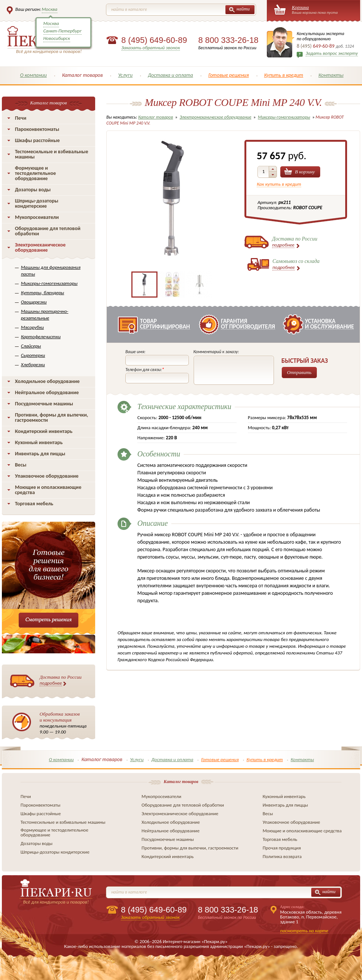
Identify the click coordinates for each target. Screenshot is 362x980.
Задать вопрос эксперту (332, 53)
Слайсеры (31, 346)
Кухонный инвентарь (39, 442)
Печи (21, 118)
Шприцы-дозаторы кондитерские (37, 203)
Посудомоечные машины (44, 404)
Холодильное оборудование (47, 381)
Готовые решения (229, 75)
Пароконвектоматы (37, 129)
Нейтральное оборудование (47, 392)
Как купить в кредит (279, 184)
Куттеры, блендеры (43, 293)
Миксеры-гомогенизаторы (49, 283)
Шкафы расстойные (37, 140)
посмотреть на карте (304, 931)
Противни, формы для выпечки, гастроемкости (52, 417)
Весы (21, 465)
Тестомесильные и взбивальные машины (52, 154)
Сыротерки (33, 355)
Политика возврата (282, 856)
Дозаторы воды (33, 190)
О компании (34, 75)
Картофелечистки (41, 337)
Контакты (331, 75)
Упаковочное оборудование (47, 476)
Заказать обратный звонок (151, 48)
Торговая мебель (34, 504)
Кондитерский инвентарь (44, 431)
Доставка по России (61, 680)
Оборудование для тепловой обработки (48, 231)
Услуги (125, 75)
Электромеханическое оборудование (40, 247)
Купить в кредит (284, 75)
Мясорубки (32, 327)
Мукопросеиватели (37, 217)
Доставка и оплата (170, 75)
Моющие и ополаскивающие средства (48, 490)
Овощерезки (34, 302)
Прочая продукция (282, 848)
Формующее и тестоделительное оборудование (35, 173)
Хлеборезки (33, 365)
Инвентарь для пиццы (40, 454)
